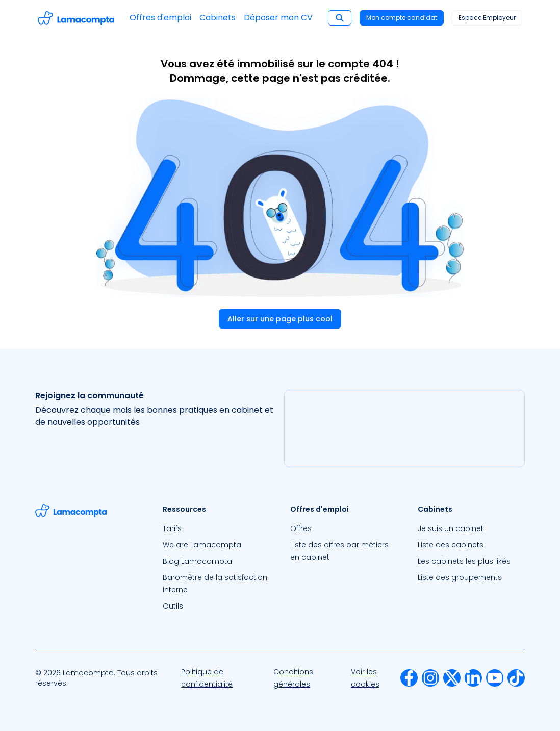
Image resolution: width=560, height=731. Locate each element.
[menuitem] (216, 528)
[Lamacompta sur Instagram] (430, 678)
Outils (173, 606)
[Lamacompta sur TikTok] (516, 678)
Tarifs (172, 528)
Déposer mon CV (278, 18)
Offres (301, 528)
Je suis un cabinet (451, 528)
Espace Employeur (487, 18)
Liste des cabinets (451, 545)
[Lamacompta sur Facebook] (409, 678)
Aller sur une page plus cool (280, 319)
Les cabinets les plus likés (464, 561)
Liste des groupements (460, 577)
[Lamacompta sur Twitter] (452, 678)
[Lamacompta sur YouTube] (495, 678)
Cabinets (218, 18)
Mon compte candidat (402, 18)
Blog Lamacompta (197, 561)
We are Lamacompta (202, 545)
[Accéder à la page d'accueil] (76, 18)
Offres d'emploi (160, 18)
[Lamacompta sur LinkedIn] (473, 678)
